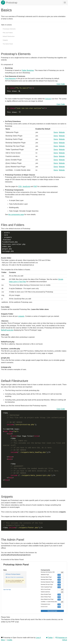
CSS (20, 186)
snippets (21, 316)
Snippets (5, 40)
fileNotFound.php (7, 330)
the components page (16, 215)
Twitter (49, 638)
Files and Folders (8, 33)
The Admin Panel (8, 44)
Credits (10, 640)
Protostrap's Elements (9, 29)
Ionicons (48, 99)
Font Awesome (10, 78)
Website (62, 132)
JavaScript (26, 186)
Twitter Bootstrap (28, 70)
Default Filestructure (9, 36)
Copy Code (61, 84)
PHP (35, 186)
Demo (56, 132)
